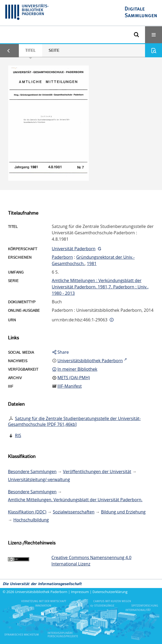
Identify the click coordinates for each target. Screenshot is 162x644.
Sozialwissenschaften (74, 512)
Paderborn (62, 257)
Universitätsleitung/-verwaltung (39, 479)
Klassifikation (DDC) (27, 512)
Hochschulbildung (31, 520)
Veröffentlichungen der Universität (97, 472)
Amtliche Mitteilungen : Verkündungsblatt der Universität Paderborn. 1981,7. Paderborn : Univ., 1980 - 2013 (100, 287)
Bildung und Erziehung (123, 512)
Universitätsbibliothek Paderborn (41, 592)
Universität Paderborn (74, 249)
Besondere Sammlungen (32, 472)
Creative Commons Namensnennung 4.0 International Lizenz (91, 561)
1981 (92, 263)
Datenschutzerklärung (110, 592)
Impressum (80, 592)
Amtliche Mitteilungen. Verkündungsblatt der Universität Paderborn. (75, 500)
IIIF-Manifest (69, 386)
